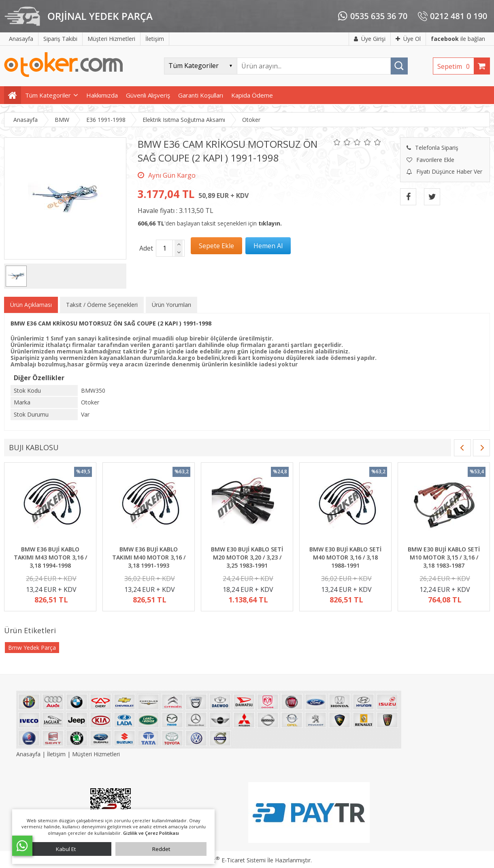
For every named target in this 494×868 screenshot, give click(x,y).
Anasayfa (29, 754)
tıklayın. (270, 223)
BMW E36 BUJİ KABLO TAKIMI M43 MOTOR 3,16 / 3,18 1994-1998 (50, 557)
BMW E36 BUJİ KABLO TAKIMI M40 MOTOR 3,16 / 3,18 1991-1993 (149, 557)
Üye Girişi (370, 39)
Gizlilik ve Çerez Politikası (151, 833)
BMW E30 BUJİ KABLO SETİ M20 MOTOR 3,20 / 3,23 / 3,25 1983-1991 (247, 557)
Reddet (161, 849)
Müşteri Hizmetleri (96, 754)
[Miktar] (164, 248)
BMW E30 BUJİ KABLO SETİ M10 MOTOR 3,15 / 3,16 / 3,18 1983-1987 (444, 557)
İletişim (56, 754)
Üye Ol (408, 39)
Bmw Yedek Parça (32, 648)
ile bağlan (458, 39)
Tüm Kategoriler (48, 95)
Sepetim (456, 66)
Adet (146, 248)
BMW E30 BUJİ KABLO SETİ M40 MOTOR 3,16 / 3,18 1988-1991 (345, 557)
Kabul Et (66, 849)
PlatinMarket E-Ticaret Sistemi (224, 860)
